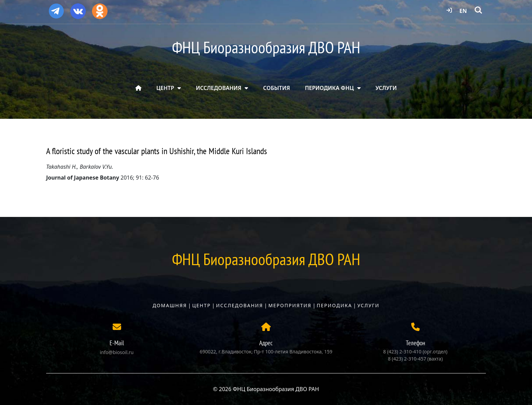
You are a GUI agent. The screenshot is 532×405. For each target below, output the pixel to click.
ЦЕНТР (165, 88)
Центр (201, 305)
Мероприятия (290, 305)
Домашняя (170, 305)
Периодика (335, 305)
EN (463, 11)
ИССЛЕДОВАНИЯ (218, 88)
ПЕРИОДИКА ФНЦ (329, 88)
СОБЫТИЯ (277, 88)
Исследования (240, 305)
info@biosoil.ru (117, 352)
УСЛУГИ (386, 88)
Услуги (368, 305)
